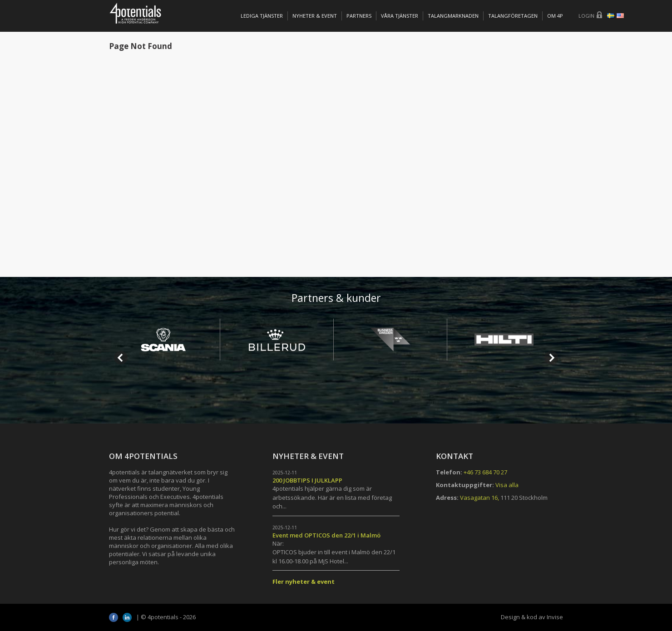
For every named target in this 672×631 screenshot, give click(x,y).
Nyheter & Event (315, 16)
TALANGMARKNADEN (453, 16)
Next (551, 358)
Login (586, 16)
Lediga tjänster (262, 16)
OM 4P (555, 16)
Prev (121, 358)
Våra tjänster (400, 16)
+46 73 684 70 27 (485, 472)
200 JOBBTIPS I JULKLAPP (307, 480)
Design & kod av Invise (532, 617)
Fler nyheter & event (304, 582)
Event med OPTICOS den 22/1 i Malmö (326, 535)
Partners (359, 16)
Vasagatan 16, (479, 498)
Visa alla (507, 485)
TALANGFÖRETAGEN (513, 16)
